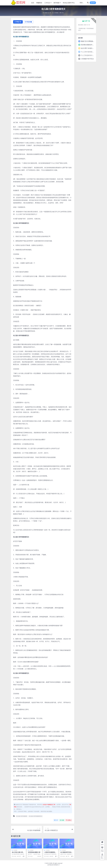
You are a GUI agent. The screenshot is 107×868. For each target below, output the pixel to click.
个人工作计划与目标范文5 (89, 52)
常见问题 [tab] (29, 22)
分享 (56, 820)
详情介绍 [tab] (18, 22)
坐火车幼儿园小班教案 (18, 853)
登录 (93, 3)
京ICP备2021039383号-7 (54, 865)
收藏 (62, 820)
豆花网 (50, 863)
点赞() (69, 820)
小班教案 (56, 13)
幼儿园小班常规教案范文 (36, 816)
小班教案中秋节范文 (87, 59)
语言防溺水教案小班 (34, 852)
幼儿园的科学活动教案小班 (67, 853)
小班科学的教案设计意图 (50, 853)
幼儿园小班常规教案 (22, 816)
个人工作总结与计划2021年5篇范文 (92, 55)
